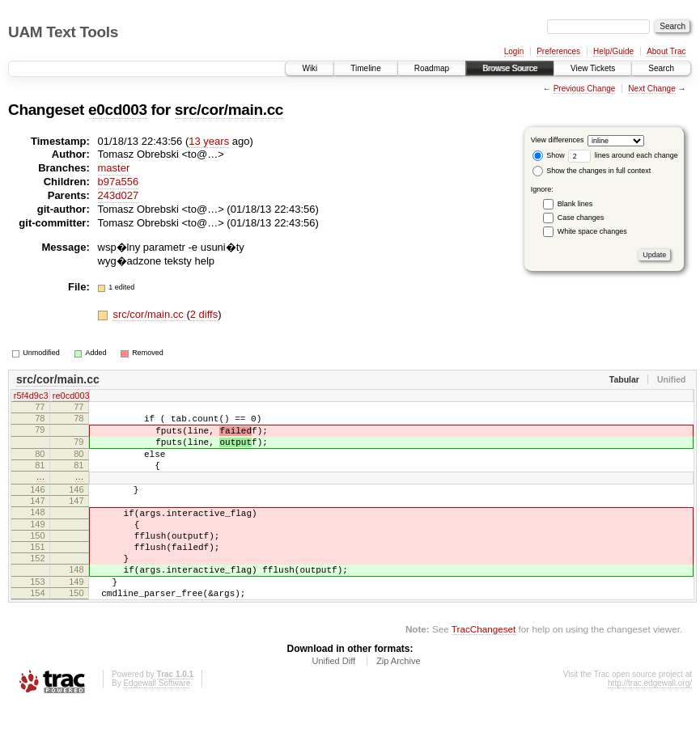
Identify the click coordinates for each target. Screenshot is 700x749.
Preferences (558, 51)
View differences (558, 140)
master (114, 168)
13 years (209, 141)
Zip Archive (398, 705)
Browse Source (510, 68)
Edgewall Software (157, 727)
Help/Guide (613, 51)
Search (661, 68)
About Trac (666, 51)
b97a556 (119, 182)
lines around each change (623, 155)
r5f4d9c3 (31, 396)
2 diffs (204, 314)
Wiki (310, 68)
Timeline (365, 68)
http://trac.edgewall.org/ (650, 727)
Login (514, 51)
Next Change (651, 89)
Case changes (581, 218)
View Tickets (593, 68)
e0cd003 (118, 110)
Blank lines (575, 204)
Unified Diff (333, 705)
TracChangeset (484, 673)
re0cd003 (71, 396)
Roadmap (432, 68)
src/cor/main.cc (229, 110)
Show (549, 155)
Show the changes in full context (592, 171)
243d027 (119, 195)
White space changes (592, 231)
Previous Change (585, 89)
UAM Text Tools (63, 32)
